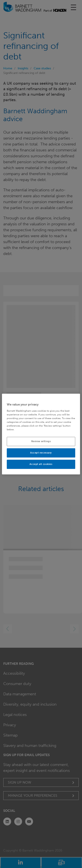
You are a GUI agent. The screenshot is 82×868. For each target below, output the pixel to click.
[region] (41, 434)
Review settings (41, 441)
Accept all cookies (41, 464)
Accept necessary (41, 453)
